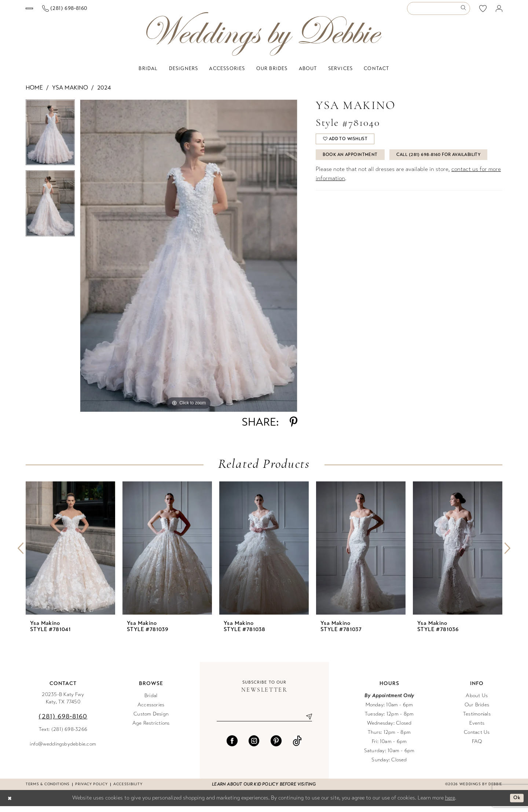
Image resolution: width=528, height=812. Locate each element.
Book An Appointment (354, 165)
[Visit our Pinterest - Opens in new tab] (276, 748)
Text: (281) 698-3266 (63, 735)
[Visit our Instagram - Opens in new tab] (254, 748)
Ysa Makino (70, 93)
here (450, 804)
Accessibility (128, 790)
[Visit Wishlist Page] (483, 11)
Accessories (151, 711)
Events (477, 729)
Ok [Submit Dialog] (516, 804)
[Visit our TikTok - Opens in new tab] (297, 748)
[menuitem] (62, 11)
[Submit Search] (465, 12)
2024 (104, 93)
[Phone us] (129, 12)
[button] (499, 12)
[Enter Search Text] (439, 12)
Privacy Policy (91, 790)
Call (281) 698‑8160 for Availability (371, 183)
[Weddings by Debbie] (264, 40)
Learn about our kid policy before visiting (264, 790)
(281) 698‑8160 (63, 722)
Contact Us (477, 738)
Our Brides (477, 711)
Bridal (151, 701)
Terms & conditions (47, 790)
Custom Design (151, 720)
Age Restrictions (151, 729)
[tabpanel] (50, 141)
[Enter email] (264, 723)
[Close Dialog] (11, 804)
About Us (477, 701)
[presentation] (70, 554)
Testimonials (477, 720)
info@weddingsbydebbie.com (63, 750)
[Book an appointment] (62, 11)
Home (34, 93)
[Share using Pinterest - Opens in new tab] (294, 428)
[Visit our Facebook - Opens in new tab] (232, 748)
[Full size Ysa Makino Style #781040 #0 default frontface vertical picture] (189, 262)
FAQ (477, 747)
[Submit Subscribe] (306, 723)
